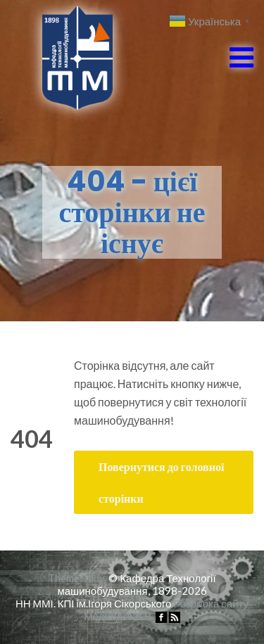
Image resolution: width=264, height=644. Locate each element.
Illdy (94, 578)
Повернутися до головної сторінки (161, 482)
